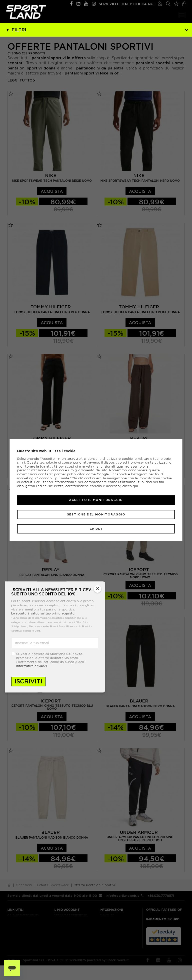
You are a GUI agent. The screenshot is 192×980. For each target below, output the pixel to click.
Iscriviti (28, 682)
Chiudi (96, 529)
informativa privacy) (32, 666)
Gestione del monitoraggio (96, 514)
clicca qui (130, 486)
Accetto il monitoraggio (96, 500)
